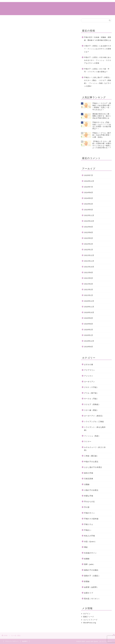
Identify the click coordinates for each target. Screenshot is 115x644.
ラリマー (88, 442)
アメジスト (89, 376)
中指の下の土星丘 (91, 462)
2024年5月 (89, 198)
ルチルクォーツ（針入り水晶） (95, 449)
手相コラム (41, 6)
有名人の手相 (90, 536)
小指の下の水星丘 (91, 490)
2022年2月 (89, 244)
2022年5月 (89, 238)
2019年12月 (89, 341)
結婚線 (87, 559)
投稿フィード (89, 617)
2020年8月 (89, 324)
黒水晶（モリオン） (92, 599)
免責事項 (25, 641)
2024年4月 (89, 204)
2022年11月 (89, 215)
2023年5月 (89, 210)
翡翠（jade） (90, 564)
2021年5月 (89, 278)
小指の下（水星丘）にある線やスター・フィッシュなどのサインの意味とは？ (98, 49)
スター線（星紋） (91, 410)
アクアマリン (90, 370)
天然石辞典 (89, 479)
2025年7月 (89, 175)
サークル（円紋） (91, 399)
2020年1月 (89, 335)
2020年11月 (89, 307)
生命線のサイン (90, 553)
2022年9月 (89, 227)
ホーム (31, 6)
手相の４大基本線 (91, 519)
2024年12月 (89, 181)
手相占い (53, 6)
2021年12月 (89, 255)
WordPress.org (90, 623)
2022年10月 (89, 221)
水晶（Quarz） (90, 541)
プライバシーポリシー (12, 641)
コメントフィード (90, 620)
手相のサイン (90, 513)
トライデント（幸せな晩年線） (95, 429)
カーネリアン (90, 382)
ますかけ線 (89, 364)
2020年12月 (89, 301)
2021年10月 (89, 267)
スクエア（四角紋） (92, 404)
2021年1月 (89, 295)
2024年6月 (89, 192)
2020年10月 (89, 312)
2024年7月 (89, 187)
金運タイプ (89, 593)
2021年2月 (89, 290)
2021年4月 (89, 284)
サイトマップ (65, 6)
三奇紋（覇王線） (91, 456)
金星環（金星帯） (91, 587)
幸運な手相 (89, 496)
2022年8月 (89, 232)
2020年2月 (89, 330)
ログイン (87, 614)
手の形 (87, 507)
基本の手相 (89, 473)
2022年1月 (89, 250)
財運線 (87, 581)
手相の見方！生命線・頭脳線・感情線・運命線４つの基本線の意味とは (98, 39)
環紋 (86, 547)
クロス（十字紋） (91, 387)
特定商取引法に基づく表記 (95, 6)
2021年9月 (89, 272)
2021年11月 (89, 261)
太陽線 (87, 484)
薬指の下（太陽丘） (92, 576)
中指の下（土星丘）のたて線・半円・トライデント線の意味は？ (97, 70)
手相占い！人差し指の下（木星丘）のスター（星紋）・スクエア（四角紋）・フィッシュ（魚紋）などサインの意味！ (98, 82)
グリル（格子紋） (91, 393)
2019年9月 (89, 347)
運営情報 (77, 6)
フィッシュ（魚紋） (92, 436)
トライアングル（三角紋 (94, 422)
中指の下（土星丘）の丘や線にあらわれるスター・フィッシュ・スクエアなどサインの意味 (98, 60)
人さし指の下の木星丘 (93, 467)
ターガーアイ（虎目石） (94, 416)
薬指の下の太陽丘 (91, 570)
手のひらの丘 (90, 502)
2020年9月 (89, 318)
